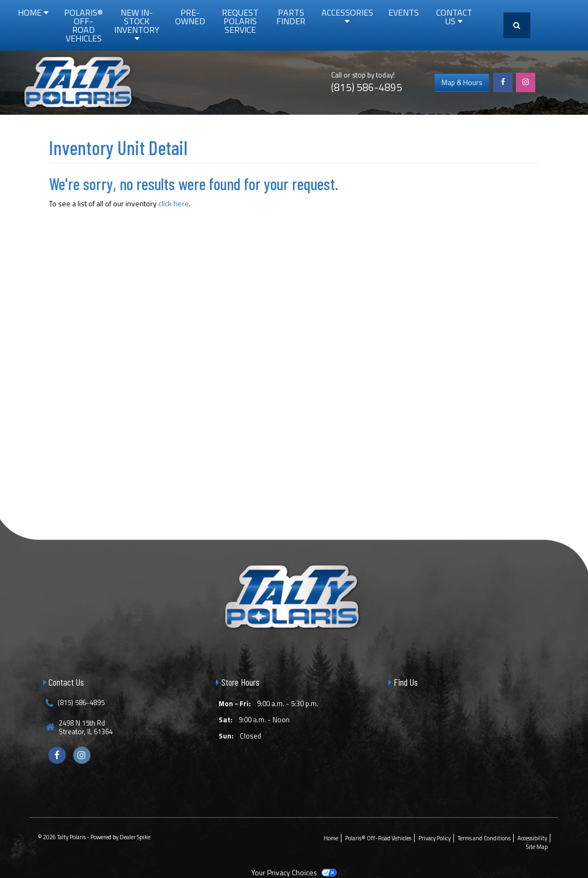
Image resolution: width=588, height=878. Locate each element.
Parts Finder (291, 17)
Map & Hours (462, 82)
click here (174, 203)
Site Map (537, 847)
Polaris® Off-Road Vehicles (83, 25)
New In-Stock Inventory (137, 24)
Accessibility (532, 838)
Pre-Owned (190, 17)
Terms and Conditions (484, 838)
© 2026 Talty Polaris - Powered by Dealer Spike (94, 837)
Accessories (347, 16)
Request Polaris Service (240, 21)
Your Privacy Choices (294, 872)
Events (404, 12)
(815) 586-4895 (367, 87)
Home (33, 12)
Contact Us (454, 17)
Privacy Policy (435, 838)
